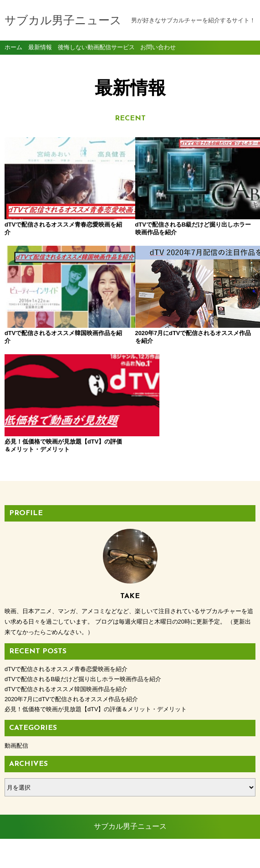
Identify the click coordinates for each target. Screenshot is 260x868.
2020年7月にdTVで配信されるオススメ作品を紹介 (71, 699)
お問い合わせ (158, 47)
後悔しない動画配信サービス (96, 47)
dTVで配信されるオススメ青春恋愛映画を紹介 (66, 669)
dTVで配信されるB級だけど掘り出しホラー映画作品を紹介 (83, 679)
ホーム (13, 47)
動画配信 (16, 746)
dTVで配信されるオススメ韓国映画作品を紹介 (66, 689)
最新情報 (40, 47)
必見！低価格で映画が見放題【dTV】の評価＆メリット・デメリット (96, 709)
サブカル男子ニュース (63, 21)
